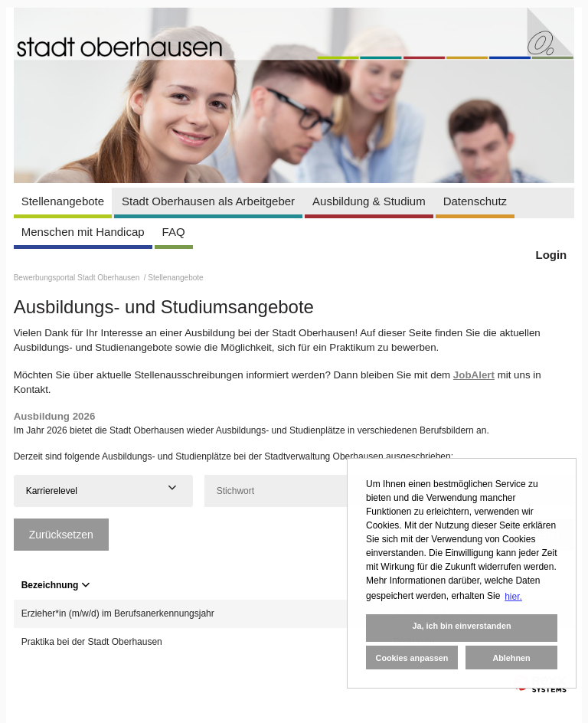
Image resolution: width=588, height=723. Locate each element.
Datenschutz (475, 201)
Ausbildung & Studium (369, 201)
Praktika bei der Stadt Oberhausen (92, 642)
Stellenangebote (63, 201)
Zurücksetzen (61, 535)
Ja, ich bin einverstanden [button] (461, 626)
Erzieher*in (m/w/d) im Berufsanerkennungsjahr (118, 613)
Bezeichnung (56, 585)
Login (551, 255)
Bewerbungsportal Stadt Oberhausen (78, 278)
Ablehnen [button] (511, 658)
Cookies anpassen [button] (412, 658)
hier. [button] (513, 597)
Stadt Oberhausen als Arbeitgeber (208, 201)
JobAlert (474, 375)
